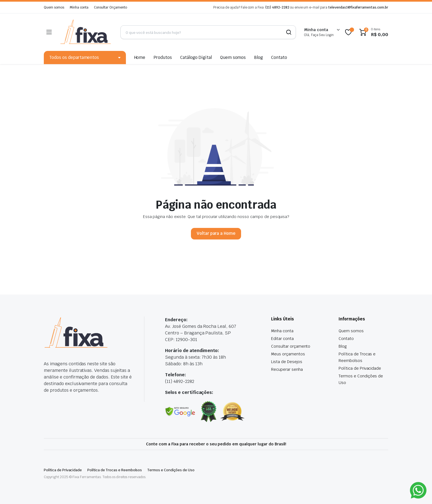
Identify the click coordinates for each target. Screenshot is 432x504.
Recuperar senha (287, 369)
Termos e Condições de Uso (171, 470)
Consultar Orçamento (110, 7)
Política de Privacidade (360, 368)
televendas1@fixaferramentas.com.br (358, 7)
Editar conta (282, 339)
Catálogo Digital (196, 57)
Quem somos (54, 7)
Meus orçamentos (288, 354)
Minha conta (79, 7)
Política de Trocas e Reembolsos (115, 470)
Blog (258, 57)
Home (140, 57)
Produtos (163, 57)
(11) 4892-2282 (277, 7)
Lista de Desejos (287, 362)
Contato (279, 57)
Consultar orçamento (291, 346)
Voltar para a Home (216, 233)
